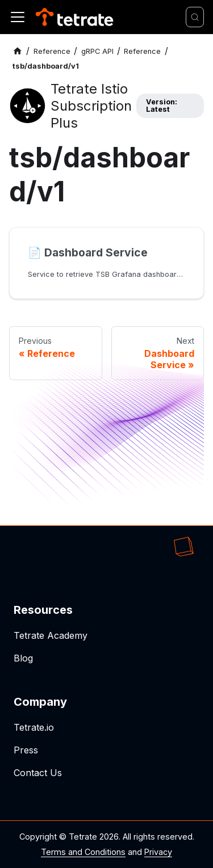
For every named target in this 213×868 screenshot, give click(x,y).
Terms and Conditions (83, 852)
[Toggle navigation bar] (18, 17)
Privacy (158, 852)
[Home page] (18, 51)
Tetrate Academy (51, 635)
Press (26, 750)
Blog (23, 658)
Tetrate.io (34, 727)
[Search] (195, 17)
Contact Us (38, 773)
